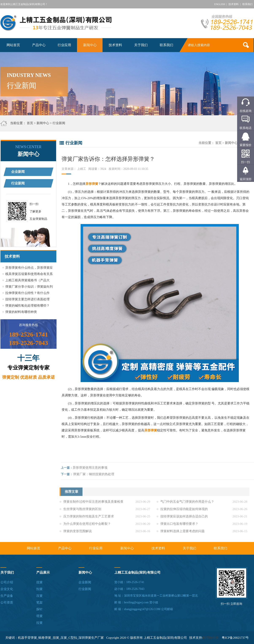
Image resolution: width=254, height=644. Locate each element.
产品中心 (39, 45)
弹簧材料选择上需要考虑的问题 (182, 533)
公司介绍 (7, 582)
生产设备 (7, 596)
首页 (30, 123)
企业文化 (7, 589)
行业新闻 (59, 123)
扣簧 (39, 589)
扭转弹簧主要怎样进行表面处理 (27, 299)
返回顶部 (246, 179)
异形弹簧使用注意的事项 (91, 468)
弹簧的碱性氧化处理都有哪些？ (27, 306)
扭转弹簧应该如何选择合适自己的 (184, 518)
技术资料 (234, 4)
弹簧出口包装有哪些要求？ (179, 525)
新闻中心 (90, 45)
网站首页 (13, 45)
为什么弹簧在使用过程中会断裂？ (87, 525)
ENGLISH (220, 4)
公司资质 (7, 602)
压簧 (39, 596)
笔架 (39, 602)
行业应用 (64, 45)
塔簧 (39, 616)
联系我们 (247, 4)
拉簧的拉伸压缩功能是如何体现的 (184, 510)
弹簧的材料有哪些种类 (21, 312)
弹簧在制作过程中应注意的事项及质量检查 (93, 503)
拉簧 (39, 623)
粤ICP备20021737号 (235, 638)
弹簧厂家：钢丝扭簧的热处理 (95, 474)
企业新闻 (18, 172)
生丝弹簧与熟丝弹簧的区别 (82, 510)
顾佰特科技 (211, 638)
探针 (39, 609)
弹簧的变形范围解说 (78, 533)
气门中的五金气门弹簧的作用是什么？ (187, 503)
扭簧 (39, 582)
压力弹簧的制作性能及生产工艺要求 (89, 518)
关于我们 (141, 45)
